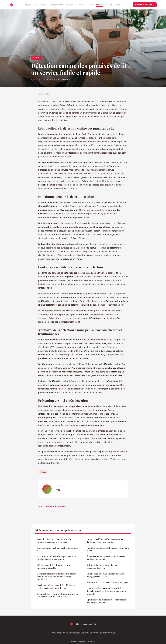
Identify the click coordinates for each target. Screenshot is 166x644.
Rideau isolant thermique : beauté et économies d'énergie (103, 567)
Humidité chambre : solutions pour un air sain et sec (108, 549)
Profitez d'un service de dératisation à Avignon (108, 582)
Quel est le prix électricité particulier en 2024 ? (58, 549)
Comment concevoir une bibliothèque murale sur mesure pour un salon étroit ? (58, 595)
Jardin (90, 5)
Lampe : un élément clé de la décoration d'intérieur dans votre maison (105, 541)
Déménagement (56, 5)
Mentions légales (78, 641)
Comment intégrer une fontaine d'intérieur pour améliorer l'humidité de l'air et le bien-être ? (56, 577)
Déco (44, 5)
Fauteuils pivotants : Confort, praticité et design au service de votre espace (55, 541)
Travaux (119, 5)
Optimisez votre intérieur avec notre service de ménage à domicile (107, 601)
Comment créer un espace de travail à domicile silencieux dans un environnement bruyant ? (106, 591)
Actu (36, 5)
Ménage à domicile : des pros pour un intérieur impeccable (54, 567)
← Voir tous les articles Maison (53, 506)
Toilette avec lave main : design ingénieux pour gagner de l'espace (106, 575)
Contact (92, 641)
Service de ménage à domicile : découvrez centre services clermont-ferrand (56, 587)
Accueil (28, 5)
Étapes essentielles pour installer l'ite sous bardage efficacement (106, 558)
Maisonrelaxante (83, 624)
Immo (82, 5)
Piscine (109, 5)
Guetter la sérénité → (145, 5)
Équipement (71, 5)
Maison (99, 5)
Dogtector (62, 389)
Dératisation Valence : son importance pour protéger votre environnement (56, 558)
